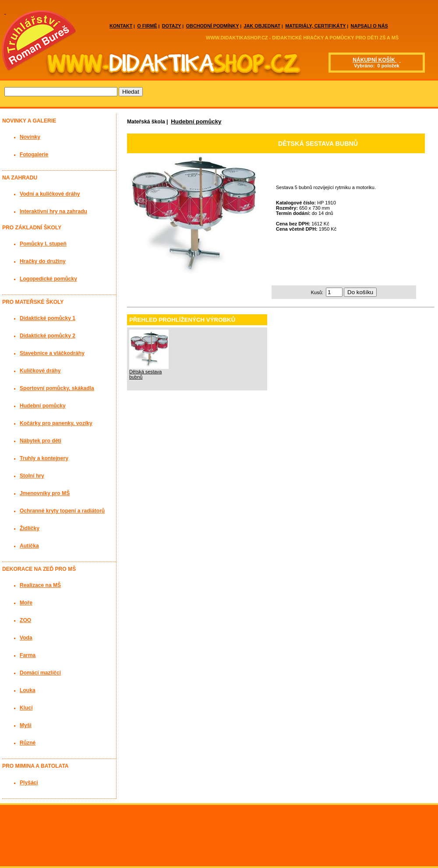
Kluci (26, 708)
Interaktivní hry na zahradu (53, 211)
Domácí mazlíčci (40, 673)
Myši (26, 725)
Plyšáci (29, 783)
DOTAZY (172, 26)
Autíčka (29, 546)
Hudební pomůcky (196, 121)
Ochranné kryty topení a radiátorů (62, 511)
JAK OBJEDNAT (262, 26)
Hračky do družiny (43, 261)
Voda (26, 638)
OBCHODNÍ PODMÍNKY (213, 26)
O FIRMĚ (147, 26)
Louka (28, 690)
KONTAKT (121, 26)
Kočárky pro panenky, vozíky (56, 423)
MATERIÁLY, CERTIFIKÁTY (315, 26)
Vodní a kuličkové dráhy (50, 194)
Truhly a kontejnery (44, 458)
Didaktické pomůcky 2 (48, 336)
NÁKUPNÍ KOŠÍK (374, 60)
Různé (28, 743)
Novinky (30, 137)
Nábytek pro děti (41, 441)
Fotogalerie (34, 155)
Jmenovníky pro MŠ (45, 493)
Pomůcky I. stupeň (43, 244)
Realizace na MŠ (40, 585)
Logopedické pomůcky (48, 279)
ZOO (25, 620)
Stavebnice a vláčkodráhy (52, 353)
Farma (28, 655)
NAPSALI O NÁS (369, 26)
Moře (26, 603)
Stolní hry (32, 476)
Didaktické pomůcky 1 (48, 318)
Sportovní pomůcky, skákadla (57, 388)
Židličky (30, 528)
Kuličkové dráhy (40, 371)
